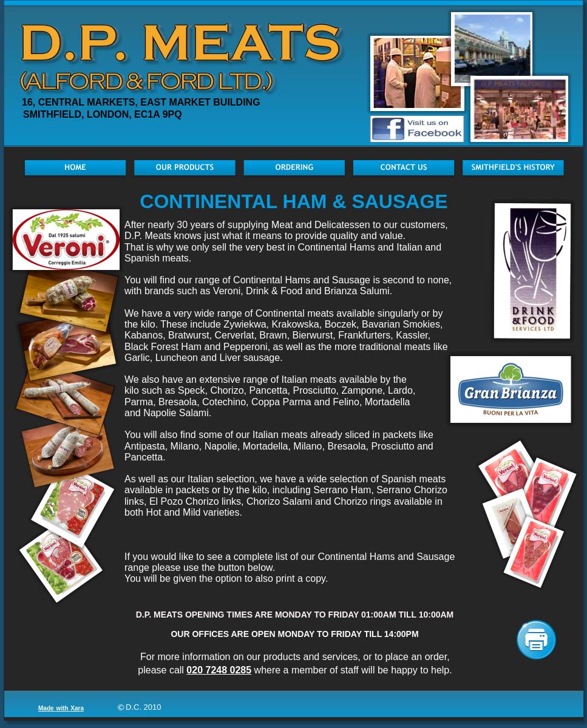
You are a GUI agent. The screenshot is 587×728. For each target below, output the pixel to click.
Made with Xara (61, 708)
